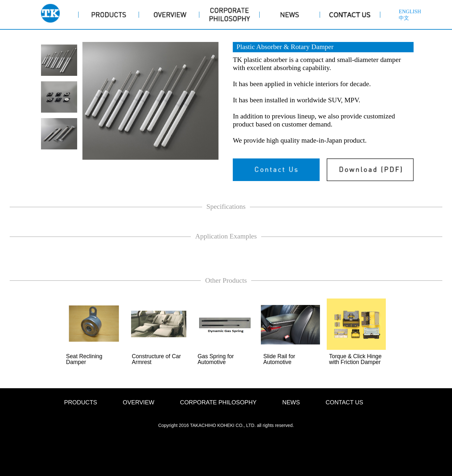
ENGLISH (410, 11)
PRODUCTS (81, 402)
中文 (404, 18)
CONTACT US (344, 402)
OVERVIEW (139, 402)
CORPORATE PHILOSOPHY (218, 402)
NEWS (291, 402)
